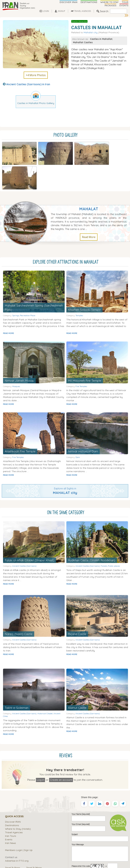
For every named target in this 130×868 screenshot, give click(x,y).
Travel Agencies (14, 804)
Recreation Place (28, 287)
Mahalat (89, 181)
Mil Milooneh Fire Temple (85, 353)
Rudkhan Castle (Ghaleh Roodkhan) (92, 532)
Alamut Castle (77, 680)
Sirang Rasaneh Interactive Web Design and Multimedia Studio (53, 864)
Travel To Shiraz (13, 840)
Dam (78, 429)
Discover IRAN (13, 794)
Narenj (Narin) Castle (19, 606)
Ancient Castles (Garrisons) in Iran (28, 84)
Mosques (16, 358)
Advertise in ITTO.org (17, 833)
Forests (104, 538)
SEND (100, 845)
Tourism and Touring (90, 858)
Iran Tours (11, 808)
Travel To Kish (33, 843)
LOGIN (46, 11)
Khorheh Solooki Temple (84, 282)
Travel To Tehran (34, 840)
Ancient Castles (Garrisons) (24, 538)
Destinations (12, 797)
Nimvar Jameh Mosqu (19, 353)
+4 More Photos (36, 75)
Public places (114, 538)
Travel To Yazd (12, 850)
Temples (79, 287)
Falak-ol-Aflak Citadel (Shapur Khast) (30, 532)
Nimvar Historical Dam (83, 423)
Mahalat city (91, 32)
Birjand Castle (77, 606)
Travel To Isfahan (13, 843)
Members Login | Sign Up (19, 822)
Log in (40, 752)
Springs (16, 287)
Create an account (61, 752)
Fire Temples (81, 358)
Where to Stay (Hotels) (18, 801)
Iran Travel (75, 858)
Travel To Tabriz (13, 847)
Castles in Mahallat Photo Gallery (36, 103)
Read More (89, 209)
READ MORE (8, 305)
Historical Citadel (45, 685)
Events (9, 811)
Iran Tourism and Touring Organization (40, 858)
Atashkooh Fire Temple (20, 423)
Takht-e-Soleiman (17, 680)
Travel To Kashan (34, 850)
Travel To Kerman (35, 847)
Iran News (10, 815)
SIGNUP (62, 11)
